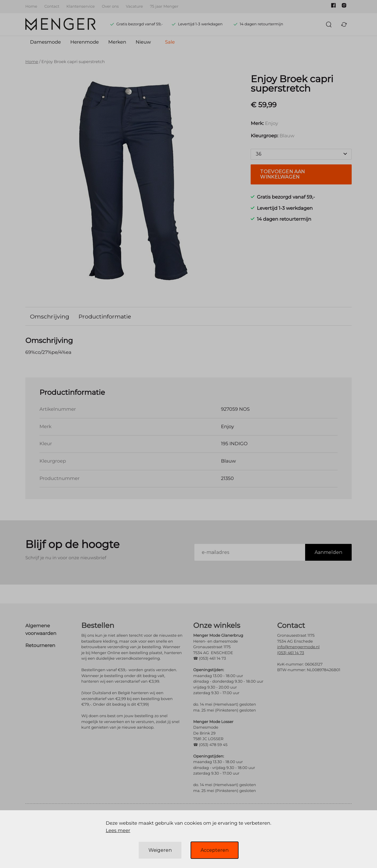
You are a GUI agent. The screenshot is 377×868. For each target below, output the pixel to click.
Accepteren (215, 850)
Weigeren (160, 850)
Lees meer (118, 831)
